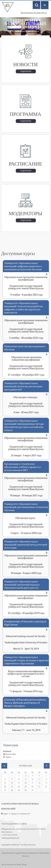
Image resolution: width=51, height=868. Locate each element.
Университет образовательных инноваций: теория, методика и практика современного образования (26, 660)
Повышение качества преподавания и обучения (25, 348)
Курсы (9, 757)
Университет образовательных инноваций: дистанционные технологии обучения (26, 507)
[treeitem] (25, 751)
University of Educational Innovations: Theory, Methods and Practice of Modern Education (25, 703)
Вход (44, 13)
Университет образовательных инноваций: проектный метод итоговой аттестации (26, 545)
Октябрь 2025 (25, 766)
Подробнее (26, 71)
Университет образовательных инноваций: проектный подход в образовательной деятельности (22, 585)
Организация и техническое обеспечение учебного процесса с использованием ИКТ (23, 467)
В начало (7, 751)
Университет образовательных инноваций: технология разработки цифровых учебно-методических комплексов (23, 308)
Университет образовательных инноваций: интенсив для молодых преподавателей (23, 386)
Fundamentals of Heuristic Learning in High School (25, 623)
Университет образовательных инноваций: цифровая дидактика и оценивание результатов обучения (23, 266)
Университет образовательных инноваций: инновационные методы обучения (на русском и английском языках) (24, 425)
